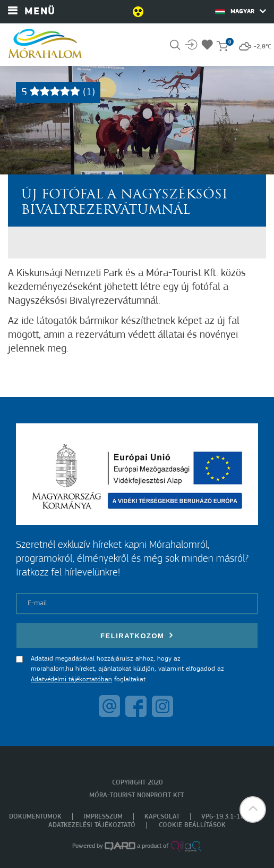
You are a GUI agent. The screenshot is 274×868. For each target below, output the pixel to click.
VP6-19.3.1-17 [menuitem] (222, 817)
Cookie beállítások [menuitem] (192, 825)
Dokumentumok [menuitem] (35, 817)
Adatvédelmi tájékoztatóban (71, 679)
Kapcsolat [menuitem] (162, 817)
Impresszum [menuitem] (103, 817)
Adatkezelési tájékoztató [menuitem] (92, 825)
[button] (253, 809)
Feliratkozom (137, 635)
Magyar (241, 11)
